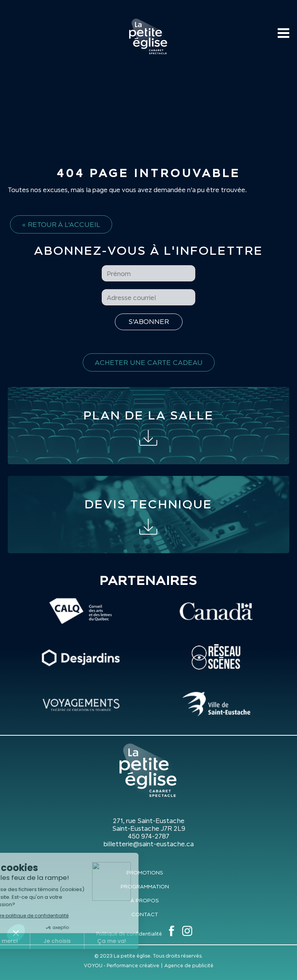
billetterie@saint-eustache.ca (148, 844)
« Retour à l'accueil (61, 224)
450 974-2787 (149, 836)
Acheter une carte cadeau (149, 362)
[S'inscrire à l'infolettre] (149, 322)
